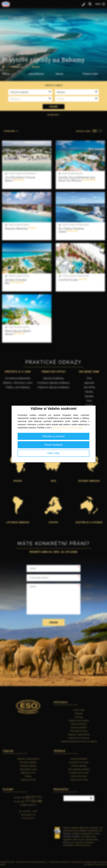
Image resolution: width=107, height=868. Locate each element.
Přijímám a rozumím (53, 436)
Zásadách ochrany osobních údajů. (68, 428)
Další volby (53, 453)
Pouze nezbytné (53, 445)
